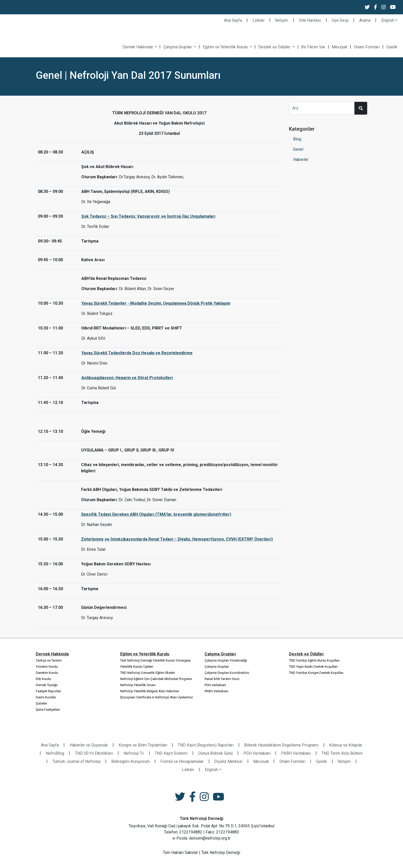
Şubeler (41, 703)
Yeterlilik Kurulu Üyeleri (137, 667)
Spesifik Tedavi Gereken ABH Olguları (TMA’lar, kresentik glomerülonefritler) (156, 514)
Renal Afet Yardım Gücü (222, 679)
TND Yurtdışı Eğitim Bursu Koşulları (314, 660)
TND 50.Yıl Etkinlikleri (94, 753)
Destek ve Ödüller (275, 47)
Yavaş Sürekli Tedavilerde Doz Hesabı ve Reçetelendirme (137, 353)
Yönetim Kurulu (47, 667)
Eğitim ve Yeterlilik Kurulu (226, 47)
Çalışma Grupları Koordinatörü (227, 673)
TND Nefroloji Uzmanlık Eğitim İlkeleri (148, 673)
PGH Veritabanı (257, 753)
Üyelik (392, 47)
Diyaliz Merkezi (228, 761)
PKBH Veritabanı (216, 691)
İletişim (282, 20)
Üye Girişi (340, 20)
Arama (365, 20)
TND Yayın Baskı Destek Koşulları (313, 667)
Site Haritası (310, 20)
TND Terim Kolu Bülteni (342, 753)
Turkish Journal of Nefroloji (76, 761)
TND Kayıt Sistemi (171, 753)
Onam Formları (367, 47)
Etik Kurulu (43, 679)
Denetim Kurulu (47, 673)
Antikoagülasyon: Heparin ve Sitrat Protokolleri (127, 378)
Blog (297, 139)
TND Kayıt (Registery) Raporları (206, 745)
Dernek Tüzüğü (47, 685)
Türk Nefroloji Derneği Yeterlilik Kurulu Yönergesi (155, 660)
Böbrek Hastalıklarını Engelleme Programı (281, 745)
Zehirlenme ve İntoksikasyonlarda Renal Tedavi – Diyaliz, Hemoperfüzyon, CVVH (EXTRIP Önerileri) (177, 539)
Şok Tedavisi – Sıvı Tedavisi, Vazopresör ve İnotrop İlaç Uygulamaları (148, 216)
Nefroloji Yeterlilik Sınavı (138, 685)
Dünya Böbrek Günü (215, 753)
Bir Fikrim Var (313, 47)
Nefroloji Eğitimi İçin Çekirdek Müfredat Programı (156, 679)
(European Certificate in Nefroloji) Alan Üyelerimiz (156, 697)
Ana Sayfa (233, 20)
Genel (298, 149)
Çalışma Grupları (178, 47)
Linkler (259, 20)
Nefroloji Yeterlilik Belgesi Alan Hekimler (150, 691)
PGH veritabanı (215, 685)
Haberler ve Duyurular (89, 745)
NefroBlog (55, 753)
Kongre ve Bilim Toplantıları (143, 745)
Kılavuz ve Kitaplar (346, 745)
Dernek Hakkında (138, 47)
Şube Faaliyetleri (48, 710)
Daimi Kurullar (46, 697)
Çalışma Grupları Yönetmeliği (226, 660)
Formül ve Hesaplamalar (182, 761)
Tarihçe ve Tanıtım (49, 660)
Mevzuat (339, 47)
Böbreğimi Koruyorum (131, 761)
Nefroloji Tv (134, 753)
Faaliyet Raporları (48, 691)
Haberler (301, 160)
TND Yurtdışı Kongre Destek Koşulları (316, 673)
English (388, 20)
